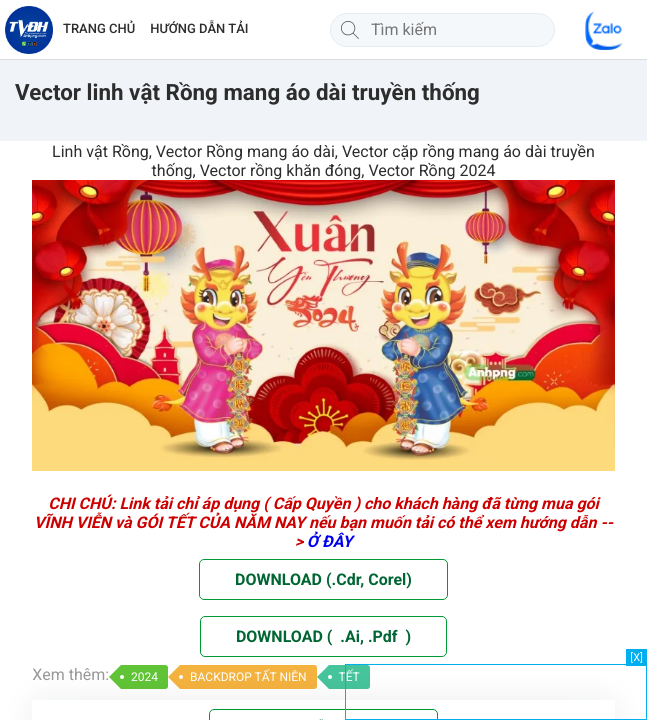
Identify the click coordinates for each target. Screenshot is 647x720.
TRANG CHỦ (99, 29)
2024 (144, 677)
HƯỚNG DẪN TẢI (199, 29)
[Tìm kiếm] (350, 30)
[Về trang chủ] (29, 30)
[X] (636, 657)
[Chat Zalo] (605, 30)
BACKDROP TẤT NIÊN (248, 677)
